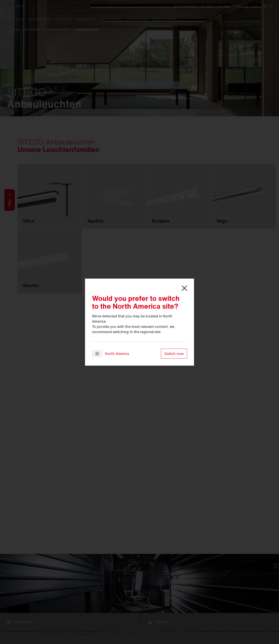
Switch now (174, 354)
